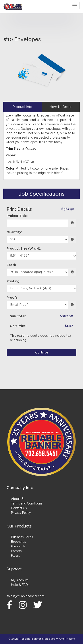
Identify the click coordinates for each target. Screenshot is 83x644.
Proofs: (13, 298)
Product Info (22, 107)
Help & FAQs (20, 585)
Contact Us (19, 508)
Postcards (18, 546)
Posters (16, 551)
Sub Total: (18, 316)
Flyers (15, 556)
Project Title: (17, 216)
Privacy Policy (21, 513)
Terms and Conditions (27, 503)
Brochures (18, 542)
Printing (13, 281)
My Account (20, 580)
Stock (11, 265)
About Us (18, 499)
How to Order (61, 107)
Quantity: (14, 232)
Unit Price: (18, 326)
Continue (42, 352)
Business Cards (22, 537)
